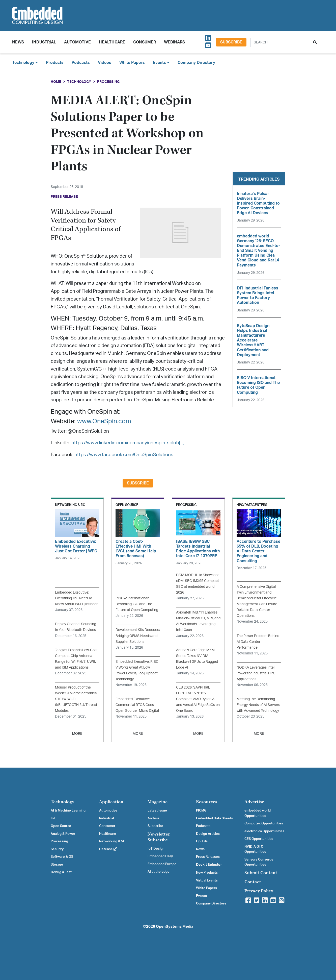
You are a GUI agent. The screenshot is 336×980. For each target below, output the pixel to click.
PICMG (201, 811)
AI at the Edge (159, 872)
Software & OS (62, 857)
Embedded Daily (160, 856)
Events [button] (161, 63)
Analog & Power (63, 834)
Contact (253, 882)
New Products (207, 873)
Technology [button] (25, 63)
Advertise (254, 802)
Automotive (77, 42)
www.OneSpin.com (104, 421)
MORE (77, 734)
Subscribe (231, 42)
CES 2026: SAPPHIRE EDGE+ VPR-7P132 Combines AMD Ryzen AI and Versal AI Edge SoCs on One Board (198, 699)
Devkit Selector (209, 865)
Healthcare (112, 42)
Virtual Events (207, 880)
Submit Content (261, 873)
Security (57, 849)
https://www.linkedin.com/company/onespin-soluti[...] (128, 443)
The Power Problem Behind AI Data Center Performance (258, 642)
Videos (105, 63)
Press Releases (208, 857)
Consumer (145, 42)
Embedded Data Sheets (214, 818)
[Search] (280, 42)
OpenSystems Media (175, 927)
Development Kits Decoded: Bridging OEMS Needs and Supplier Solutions (138, 636)
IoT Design (156, 849)
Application (111, 802)
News (200, 849)
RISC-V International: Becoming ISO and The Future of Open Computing (137, 604)
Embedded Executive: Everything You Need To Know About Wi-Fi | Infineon (77, 598)
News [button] (18, 42)
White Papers (132, 63)
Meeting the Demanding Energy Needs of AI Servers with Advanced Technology (258, 705)
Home (56, 82)
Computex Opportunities (264, 823)
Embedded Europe (162, 864)
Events (201, 896)
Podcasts (81, 63)
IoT (53, 818)
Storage (57, 865)
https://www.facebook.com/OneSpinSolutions (124, 455)
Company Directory (196, 63)
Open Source (61, 826)
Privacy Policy (259, 891)
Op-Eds (202, 841)
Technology (79, 82)
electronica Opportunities (264, 831)
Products (55, 63)
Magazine (158, 802)
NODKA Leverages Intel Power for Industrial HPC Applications (256, 673)
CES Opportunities (259, 839)
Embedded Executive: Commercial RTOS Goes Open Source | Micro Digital (137, 705)
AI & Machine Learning (68, 811)
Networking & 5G (112, 841)
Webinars (174, 42)
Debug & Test (61, 872)
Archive (153, 818)
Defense (108, 849)
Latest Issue (157, 811)
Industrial (44, 42)
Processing (108, 82)
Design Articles (208, 834)
